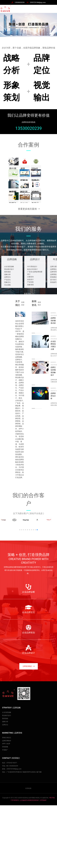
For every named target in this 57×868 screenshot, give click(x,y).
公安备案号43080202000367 (29, 800)
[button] (29, 666)
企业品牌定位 (28, 612)
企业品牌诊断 (28, 592)
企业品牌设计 (28, 653)
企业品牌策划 (28, 633)
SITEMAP (43, 800)
